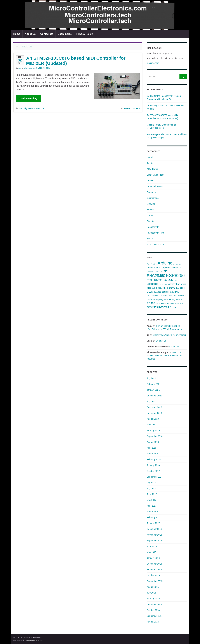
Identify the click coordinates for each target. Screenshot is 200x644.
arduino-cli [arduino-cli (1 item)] (177, 264)
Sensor (150, 239)
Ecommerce (65, 34)
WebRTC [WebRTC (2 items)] (177, 308)
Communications (155, 186)
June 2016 (152, 546)
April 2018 (152, 448)
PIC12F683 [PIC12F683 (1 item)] (163, 296)
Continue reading (28, 98)
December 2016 (154, 529)
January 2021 (153, 390)
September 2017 (155, 477)
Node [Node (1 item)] (154, 288)
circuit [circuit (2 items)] (174, 267)
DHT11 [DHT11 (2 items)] (158, 272)
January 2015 (153, 599)
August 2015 (153, 587)
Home (17, 34)
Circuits (150, 181)
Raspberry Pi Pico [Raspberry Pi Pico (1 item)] (162, 300)
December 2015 (154, 564)
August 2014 (153, 622)
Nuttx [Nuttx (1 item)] (177, 288)
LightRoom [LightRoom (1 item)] (163, 284)
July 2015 (151, 593)
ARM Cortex (153, 169)
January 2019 (153, 430)
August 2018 (153, 442)
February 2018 (154, 459)
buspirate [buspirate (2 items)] (165, 267)
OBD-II (150, 215)
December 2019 (154, 407)
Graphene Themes (35, 640)
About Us (30, 34)
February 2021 (154, 384)
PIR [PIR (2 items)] (184, 296)
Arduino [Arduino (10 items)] (165, 263)
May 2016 (151, 552)
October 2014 (153, 610)
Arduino (150, 163)
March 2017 (152, 512)
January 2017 (153, 523)
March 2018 (152, 454)
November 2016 (154, 535)
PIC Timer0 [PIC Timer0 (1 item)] (178, 296)
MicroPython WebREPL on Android (169, 335)
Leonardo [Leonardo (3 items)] (152, 284)
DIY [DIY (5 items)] (165, 271)
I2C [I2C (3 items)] (165, 280)
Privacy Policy (85, 34)
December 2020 (154, 396)
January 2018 (153, 465)
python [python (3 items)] (151, 299)
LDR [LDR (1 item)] (175, 280)
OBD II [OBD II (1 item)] (183, 288)
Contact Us (47, 34)
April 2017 (152, 506)
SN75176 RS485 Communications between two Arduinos (164, 356)
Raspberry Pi (153, 227)
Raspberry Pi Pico (155, 233)
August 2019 (153, 419)
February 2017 (154, 517)
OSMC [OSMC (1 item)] (164, 292)
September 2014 (155, 616)
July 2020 (151, 401)
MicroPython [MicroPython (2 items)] (174, 284)
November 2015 (154, 570)
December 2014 (154, 604)
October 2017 (153, 471)
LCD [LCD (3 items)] (170, 280)
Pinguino (151, 221)
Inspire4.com (153, 63)
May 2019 (151, 425)
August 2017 (153, 483)
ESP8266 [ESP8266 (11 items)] (175, 275)
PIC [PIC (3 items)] (177, 292)
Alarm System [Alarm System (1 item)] (152, 264)
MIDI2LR (40, 108)
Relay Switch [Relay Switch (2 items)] (176, 300)
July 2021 (151, 378)
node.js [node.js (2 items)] (160, 288)
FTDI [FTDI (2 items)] (149, 280)
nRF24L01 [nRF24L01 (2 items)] (170, 288)
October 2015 (153, 575)
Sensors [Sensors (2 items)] (165, 303)
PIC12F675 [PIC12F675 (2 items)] (153, 296)
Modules (151, 204)
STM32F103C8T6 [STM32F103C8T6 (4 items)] (159, 307)
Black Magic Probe (156, 175)
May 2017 (151, 500)
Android (150, 157)
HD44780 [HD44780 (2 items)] (157, 280)
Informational (29, 68)
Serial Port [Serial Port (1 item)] (174, 304)
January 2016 (153, 558)
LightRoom (29, 108)
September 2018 (155, 436)
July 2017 (151, 488)
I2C (21, 108)
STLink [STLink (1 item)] (181, 304)
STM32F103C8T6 (43, 68)
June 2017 (152, 494)
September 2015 (155, 581)
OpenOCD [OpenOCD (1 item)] (157, 292)
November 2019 (154, 413)
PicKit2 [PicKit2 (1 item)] (170, 296)
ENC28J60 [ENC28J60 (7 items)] (156, 276)
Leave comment (132, 108)
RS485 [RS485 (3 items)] (151, 303)
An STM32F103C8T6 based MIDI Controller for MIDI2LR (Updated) (76, 61)
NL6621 (150, 210)
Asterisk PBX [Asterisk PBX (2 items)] (153, 267)
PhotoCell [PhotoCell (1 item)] (171, 292)
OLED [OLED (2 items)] (150, 292)
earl (20, 68)
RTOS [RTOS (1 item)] (158, 304)
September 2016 (155, 541)
